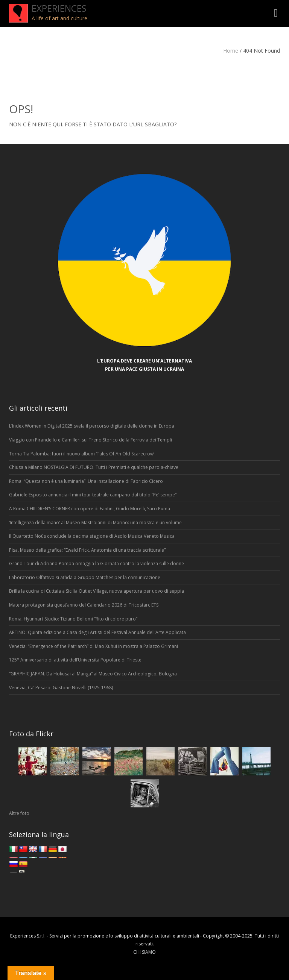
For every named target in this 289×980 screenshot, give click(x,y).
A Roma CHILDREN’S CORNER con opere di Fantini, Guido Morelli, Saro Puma (90, 509)
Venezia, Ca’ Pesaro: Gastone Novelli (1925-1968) (62, 688)
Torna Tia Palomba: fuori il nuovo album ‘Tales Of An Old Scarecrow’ (82, 454)
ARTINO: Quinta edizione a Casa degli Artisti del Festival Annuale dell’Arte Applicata (97, 632)
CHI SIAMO (144, 952)
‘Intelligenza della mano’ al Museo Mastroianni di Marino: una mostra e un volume (95, 523)
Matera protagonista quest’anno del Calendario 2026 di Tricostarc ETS (84, 605)
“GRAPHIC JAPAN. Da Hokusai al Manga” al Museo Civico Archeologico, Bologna (93, 674)
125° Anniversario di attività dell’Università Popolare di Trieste (75, 660)
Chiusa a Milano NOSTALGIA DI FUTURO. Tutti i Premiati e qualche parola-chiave (94, 467)
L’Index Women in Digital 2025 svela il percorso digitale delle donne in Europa (92, 426)
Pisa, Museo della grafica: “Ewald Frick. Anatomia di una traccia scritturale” (87, 550)
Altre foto (19, 813)
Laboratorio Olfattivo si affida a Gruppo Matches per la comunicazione (85, 577)
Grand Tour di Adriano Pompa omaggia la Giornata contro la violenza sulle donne (97, 564)
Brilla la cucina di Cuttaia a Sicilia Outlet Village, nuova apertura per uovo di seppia (97, 591)
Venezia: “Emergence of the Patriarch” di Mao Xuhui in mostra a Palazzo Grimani (94, 646)
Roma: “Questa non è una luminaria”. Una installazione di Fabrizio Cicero (86, 481)
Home (231, 51)
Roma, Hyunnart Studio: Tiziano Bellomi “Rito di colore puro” (73, 619)
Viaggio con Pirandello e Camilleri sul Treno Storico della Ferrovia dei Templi (91, 440)
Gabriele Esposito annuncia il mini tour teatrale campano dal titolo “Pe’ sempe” (93, 495)
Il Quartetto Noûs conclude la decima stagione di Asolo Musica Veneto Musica (92, 536)
